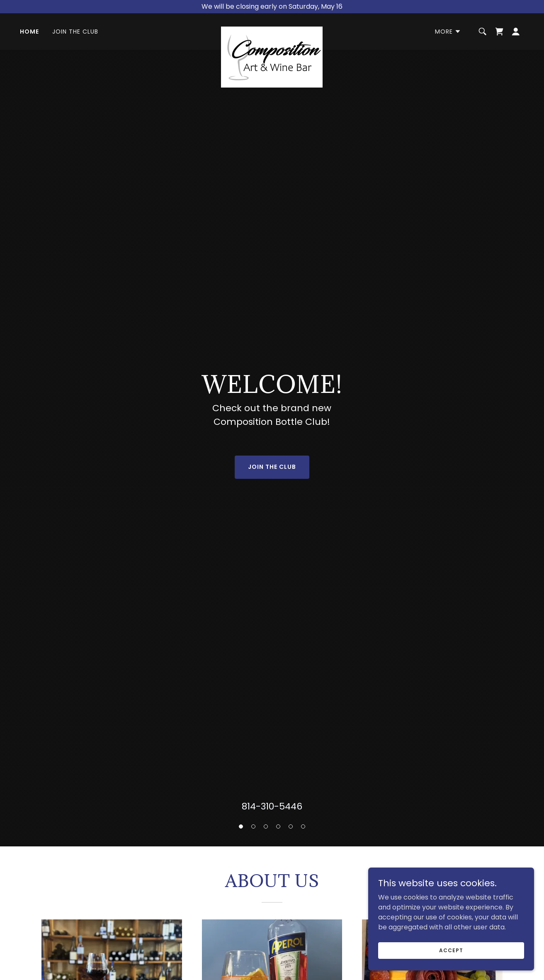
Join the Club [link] (75, 32)
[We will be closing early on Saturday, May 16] (272, 7)
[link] (272, 30)
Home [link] (29, 32)
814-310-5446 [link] (272, 806)
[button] (241, 826)
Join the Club (272, 467)
